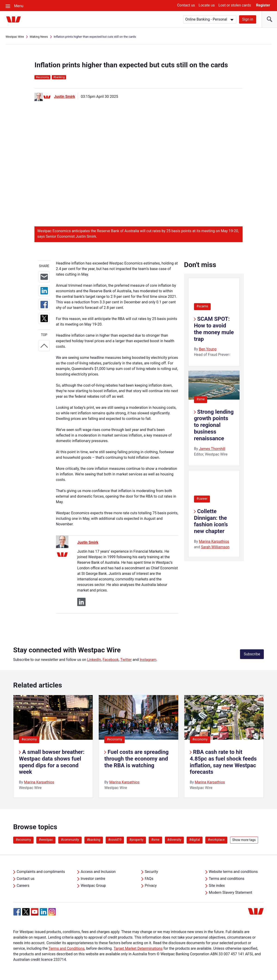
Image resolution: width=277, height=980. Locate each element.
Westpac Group (93, 886)
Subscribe (252, 654)
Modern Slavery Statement (231, 892)
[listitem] (53, 746)
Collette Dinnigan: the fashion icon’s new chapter (211, 521)
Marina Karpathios (214, 541)
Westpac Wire (15, 37)
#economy (29, 739)
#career (202, 499)
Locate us (207, 5)
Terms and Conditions (67, 948)
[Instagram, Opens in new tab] (52, 914)
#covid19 (115, 840)
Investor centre (93, 879)
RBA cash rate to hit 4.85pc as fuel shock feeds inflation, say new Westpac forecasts (223, 762)
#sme (201, 399)
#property (136, 840)
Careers (23, 886)
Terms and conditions (227, 879)
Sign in (248, 19)
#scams (202, 306)
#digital (195, 840)
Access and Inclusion (98, 872)
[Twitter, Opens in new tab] (26, 912)
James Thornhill (212, 449)
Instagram (148, 660)
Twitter (126, 660)
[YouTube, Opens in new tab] (35, 912)
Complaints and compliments (41, 872)
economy (42, 77)
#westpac (46, 840)
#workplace (216, 840)
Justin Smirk (64, 97)
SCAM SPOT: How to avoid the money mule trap (214, 329)
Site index (217, 886)
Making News (39, 37)
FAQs (149, 879)
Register (263, 5)
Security (151, 872)
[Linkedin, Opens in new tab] (43, 912)
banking (59, 77)
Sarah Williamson (215, 547)
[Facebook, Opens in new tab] (17, 912)
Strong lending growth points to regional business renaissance (214, 425)
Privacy (151, 886)
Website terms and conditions (233, 872)
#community (70, 840)
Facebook (111, 660)
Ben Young (208, 349)
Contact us (186, 5)
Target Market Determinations (138, 948)
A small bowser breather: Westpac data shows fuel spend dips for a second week (52, 762)
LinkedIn (94, 660)
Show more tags (244, 840)
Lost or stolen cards (235, 5)
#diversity (174, 840)
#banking (94, 840)
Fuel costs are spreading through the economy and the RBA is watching (136, 759)
